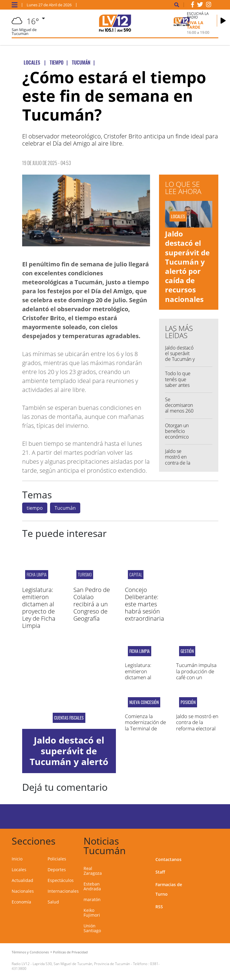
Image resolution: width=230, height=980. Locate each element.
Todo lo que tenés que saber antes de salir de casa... (178, 385)
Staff (160, 872)
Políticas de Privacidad (70, 952)
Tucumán (65, 508)
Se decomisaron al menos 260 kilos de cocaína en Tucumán (179, 414)
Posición (188, 702)
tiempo (35, 508)
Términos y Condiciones (30, 952)
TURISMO (85, 574)
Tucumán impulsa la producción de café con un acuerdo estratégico (196, 677)
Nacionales (23, 891)
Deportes (57, 870)
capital (136, 574)
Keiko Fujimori (92, 913)
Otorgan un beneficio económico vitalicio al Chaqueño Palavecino (177, 440)
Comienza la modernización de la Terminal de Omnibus (145, 725)
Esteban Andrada (92, 886)
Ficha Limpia (37, 574)
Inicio (17, 859)
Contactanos (168, 859)
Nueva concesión (144, 702)
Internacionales (63, 891)
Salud (53, 902)
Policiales (57, 859)
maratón (92, 899)
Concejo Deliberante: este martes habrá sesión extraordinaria (144, 604)
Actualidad (22, 880)
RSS (159, 907)
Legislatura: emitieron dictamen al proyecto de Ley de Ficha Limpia (39, 608)
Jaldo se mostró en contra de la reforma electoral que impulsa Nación (197, 728)
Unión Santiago (92, 928)
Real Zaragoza (93, 871)
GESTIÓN (187, 651)
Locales (19, 870)
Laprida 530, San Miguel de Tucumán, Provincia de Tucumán (81, 964)
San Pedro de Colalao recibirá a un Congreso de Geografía (92, 604)
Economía (21, 902)
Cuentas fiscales (69, 718)
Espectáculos (61, 880)
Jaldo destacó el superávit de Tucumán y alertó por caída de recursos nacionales (187, 266)
